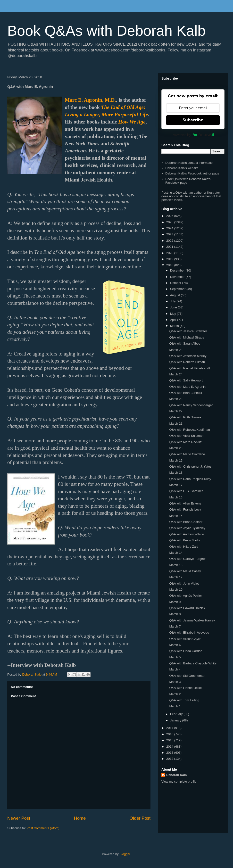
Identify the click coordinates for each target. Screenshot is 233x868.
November (178, 277)
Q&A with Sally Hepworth (187, 380)
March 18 (176, 473)
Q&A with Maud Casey (185, 571)
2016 (170, 734)
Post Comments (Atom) (43, 828)
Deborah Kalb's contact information (190, 163)
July (173, 301)
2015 (170, 740)
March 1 (175, 706)
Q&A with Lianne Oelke (185, 688)
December (178, 270)
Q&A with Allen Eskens (185, 503)
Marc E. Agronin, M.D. (90, 100)
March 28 (176, 350)
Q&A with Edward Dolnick (187, 608)
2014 (170, 747)
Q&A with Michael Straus (187, 337)
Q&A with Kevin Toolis (184, 540)
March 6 (175, 645)
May (174, 314)
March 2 (175, 694)
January (176, 720)
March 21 (176, 424)
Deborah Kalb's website (182, 168)
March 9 (175, 602)
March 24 (176, 374)
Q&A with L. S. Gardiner (186, 491)
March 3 (175, 682)
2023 (170, 234)
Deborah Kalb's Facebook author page (192, 173)
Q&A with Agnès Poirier (185, 596)
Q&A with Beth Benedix (185, 393)
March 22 (176, 411)
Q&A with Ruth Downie (185, 417)
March (175, 326)
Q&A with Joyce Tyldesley (187, 528)
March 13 (176, 565)
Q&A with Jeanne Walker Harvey (192, 620)
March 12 (176, 577)
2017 (170, 728)
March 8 (175, 614)
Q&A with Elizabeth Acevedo (189, 632)
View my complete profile (179, 781)
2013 (170, 753)
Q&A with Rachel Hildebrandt (190, 368)
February (177, 714)
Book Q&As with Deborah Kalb (106, 31)
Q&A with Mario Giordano (187, 454)
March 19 (176, 460)
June (174, 307)
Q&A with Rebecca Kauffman (189, 430)
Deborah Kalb (177, 775)
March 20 (176, 448)
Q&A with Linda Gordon (186, 651)
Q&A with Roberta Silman (187, 362)
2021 (170, 247)
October (176, 283)
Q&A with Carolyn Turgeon (188, 559)
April (174, 320)
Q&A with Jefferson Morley (188, 356)
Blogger (125, 854)
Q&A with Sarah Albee (185, 343)
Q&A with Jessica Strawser (188, 331)
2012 (170, 759)
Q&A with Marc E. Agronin (187, 387)
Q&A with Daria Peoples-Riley (190, 479)
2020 (170, 253)
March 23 (176, 399)
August (175, 295)
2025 (170, 222)
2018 (170, 265)
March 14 (176, 553)
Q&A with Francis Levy (185, 509)
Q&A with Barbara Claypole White (193, 663)
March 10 (176, 590)
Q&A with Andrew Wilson (187, 534)
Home (80, 818)
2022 (170, 241)
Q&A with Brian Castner (186, 522)
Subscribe (193, 120)
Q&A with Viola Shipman (186, 436)
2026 (170, 216)
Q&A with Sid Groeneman (187, 676)
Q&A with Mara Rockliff (185, 442)
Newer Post (19, 818)
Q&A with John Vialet (184, 583)
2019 (170, 259)
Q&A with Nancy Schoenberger (191, 405)
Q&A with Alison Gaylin (185, 639)
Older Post (140, 818)
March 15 (176, 516)
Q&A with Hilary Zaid (184, 547)
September (178, 289)
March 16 (176, 497)
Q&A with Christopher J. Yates (190, 467)
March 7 (175, 626)
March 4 (175, 669)
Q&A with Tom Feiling (184, 700)
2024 (170, 228)
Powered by (193, 135)
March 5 (175, 657)
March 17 (176, 485)
